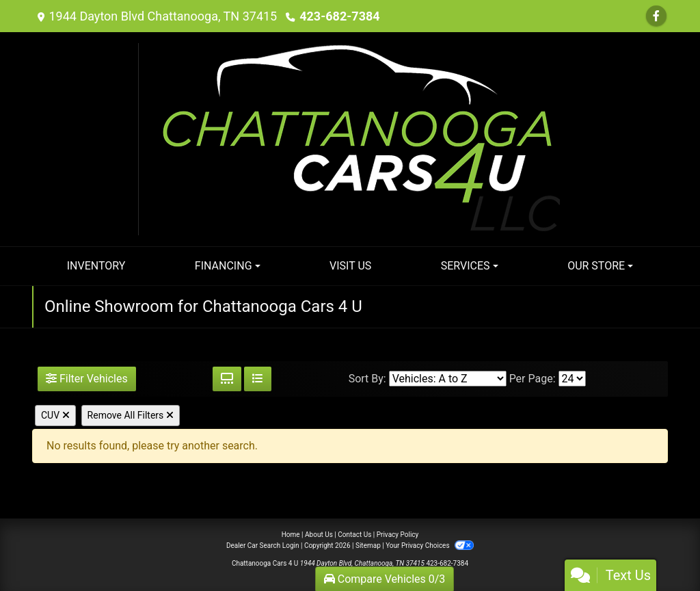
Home (291, 535)
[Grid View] (227, 379)
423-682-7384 (339, 16)
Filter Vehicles (87, 379)
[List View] (258, 379)
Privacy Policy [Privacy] (398, 535)
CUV (55, 415)
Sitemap (368, 546)
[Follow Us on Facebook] (656, 16)
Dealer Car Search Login (263, 546)
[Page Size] (572, 379)
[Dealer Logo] (350, 139)
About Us (319, 535)
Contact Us (354, 535)
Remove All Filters (131, 415)
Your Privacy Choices (430, 546)
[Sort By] (448, 379)
